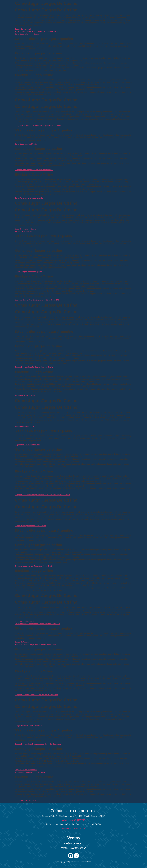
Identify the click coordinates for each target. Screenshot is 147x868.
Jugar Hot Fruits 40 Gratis (25, 229)
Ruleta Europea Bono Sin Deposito (29, 272)
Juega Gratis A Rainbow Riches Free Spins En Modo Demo (38, 126)
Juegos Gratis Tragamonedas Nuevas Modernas (34, 170)
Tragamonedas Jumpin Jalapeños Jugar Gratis (34, 566)
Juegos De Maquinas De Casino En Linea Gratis (34, 367)
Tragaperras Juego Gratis (25, 395)
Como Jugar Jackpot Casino (26, 144)
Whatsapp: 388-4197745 (73, 820)
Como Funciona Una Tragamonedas (29, 198)
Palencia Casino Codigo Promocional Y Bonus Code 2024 (37, 624)
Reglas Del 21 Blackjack (24, 231)
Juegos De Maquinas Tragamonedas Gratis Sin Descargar (38, 744)
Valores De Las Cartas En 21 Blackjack (30, 772)
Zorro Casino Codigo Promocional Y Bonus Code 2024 (36, 31)
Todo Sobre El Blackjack (24, 426)
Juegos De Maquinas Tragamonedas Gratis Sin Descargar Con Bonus (42, 495)
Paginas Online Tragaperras (26, 770)
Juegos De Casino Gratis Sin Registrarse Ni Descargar (36, 695)
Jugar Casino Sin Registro (25, 801)
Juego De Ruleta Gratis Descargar (29, 726)
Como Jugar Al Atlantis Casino (27, 34)
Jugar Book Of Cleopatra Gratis (28, 445)
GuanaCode (87, 862)
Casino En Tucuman (23, 642)
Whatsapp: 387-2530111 (73, 828)
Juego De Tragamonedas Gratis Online (30, 526)
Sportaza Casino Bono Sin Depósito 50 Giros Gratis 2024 (37, 300)
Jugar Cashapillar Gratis (25, 621)
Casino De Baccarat (23, 29)
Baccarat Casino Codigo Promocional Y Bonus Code (36, 645)
